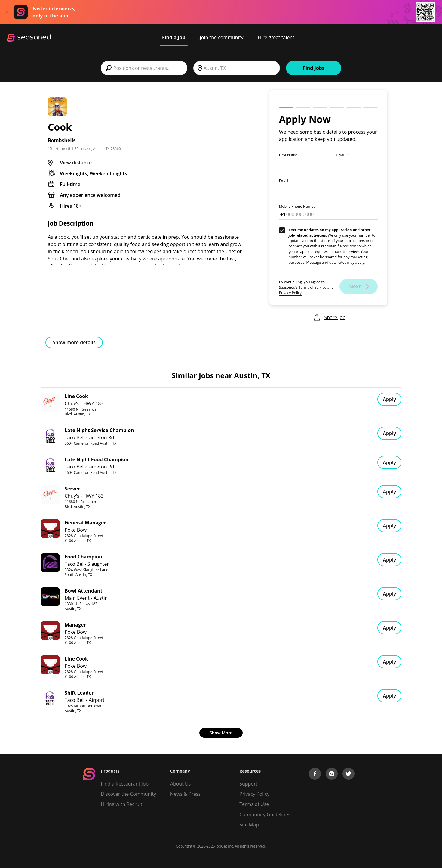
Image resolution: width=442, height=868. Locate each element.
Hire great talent (276, 37)
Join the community (222, 37)
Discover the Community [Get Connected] (129, 794)
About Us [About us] (181, 784)
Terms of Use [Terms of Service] (254, 804)
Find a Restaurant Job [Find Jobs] (125, 784)
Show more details (74, 342)
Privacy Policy (290, 293)
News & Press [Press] (185, 794)
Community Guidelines (265, 814)
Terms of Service (312, 287)
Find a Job (174, 37)
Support (248, 784)
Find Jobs (314, 68)
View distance (76, 163)
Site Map (249, 825)
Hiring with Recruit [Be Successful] (122, 804)
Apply (389, 399)
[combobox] (144, 68)
